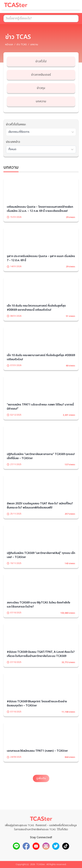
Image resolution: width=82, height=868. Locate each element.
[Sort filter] (41, 149)
